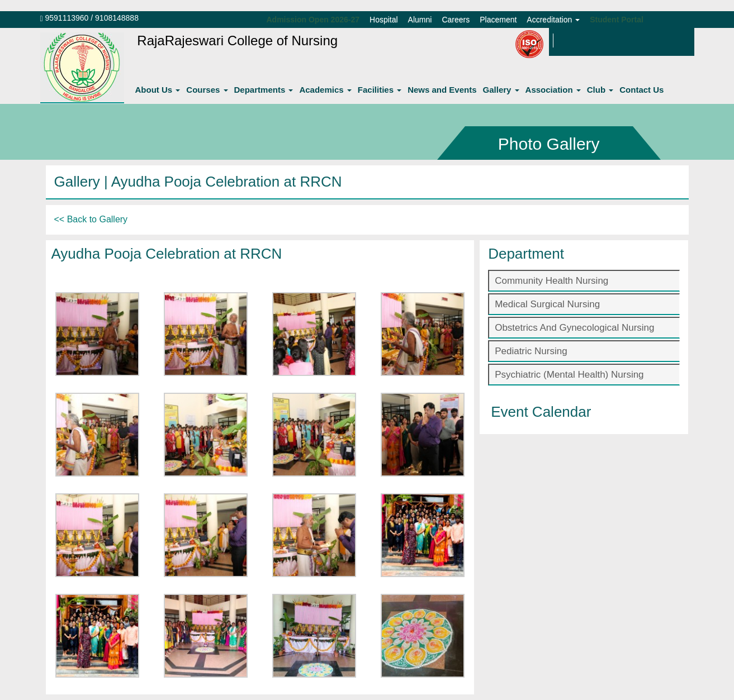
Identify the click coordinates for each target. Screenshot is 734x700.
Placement (498, 20)
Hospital (384, 20)
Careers (456, 20)
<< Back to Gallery (91, 219)
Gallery (501, 90)
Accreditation (553, 20)
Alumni (420, 20)
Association (553, 90)
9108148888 (117, 18)
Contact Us (641, 90)
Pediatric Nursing (531, 351)
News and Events (442, 90)
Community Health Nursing (551, 281)
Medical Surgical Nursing (547, 304)
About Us (158, 90)
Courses (207, 90)
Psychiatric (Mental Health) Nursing (569, 375)
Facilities (380, 90)
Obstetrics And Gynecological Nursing (574, 328)
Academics (325, 90)
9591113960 (67, 18)
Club (600, 90)
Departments (264, 90)
